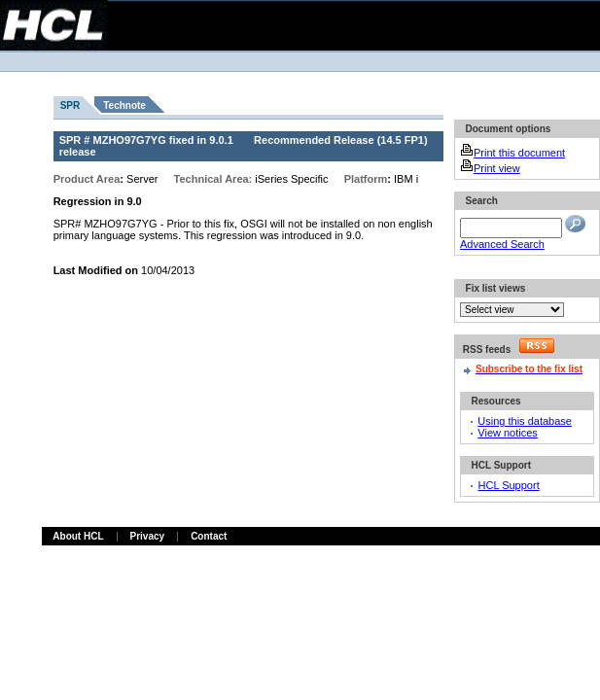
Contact (209, 536)
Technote (124, 105)
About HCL (78, 536)
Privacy (148, 536)
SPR (71, 105)
